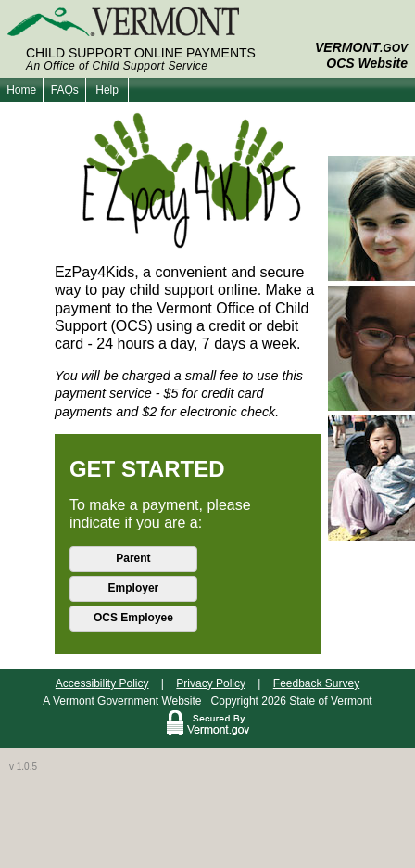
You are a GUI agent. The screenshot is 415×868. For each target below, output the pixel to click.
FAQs (65, 90)
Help (107, 90)
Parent (133, 558)
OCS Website (367, 63)
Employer (134, 588)
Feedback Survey (316, 683)
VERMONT (361, 47)
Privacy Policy (211, 683)
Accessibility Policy (102, 683)
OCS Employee (133, 618)
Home (21, 90)
